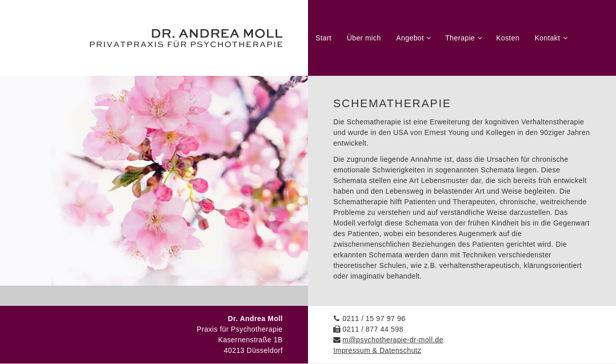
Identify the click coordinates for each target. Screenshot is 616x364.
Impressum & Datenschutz (377, 350)
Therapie (460, 38)
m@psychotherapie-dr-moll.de (393, 340)
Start (324, 38)
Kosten (508, 38)
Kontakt (547, 38)
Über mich (364, 38)
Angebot (410, 38)
